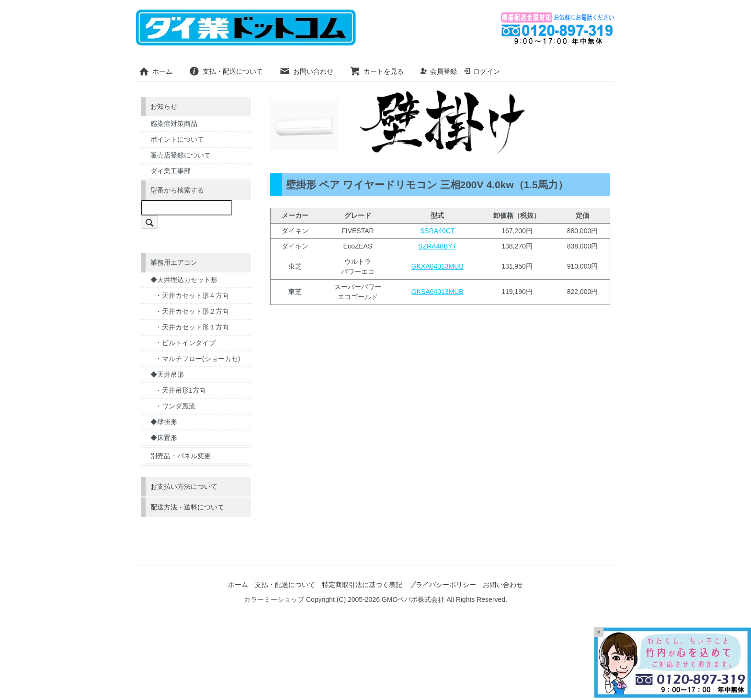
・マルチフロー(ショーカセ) (198, 359)
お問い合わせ (306, 71)
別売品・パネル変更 (181, 456)
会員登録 (438, 71)
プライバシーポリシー (443, 585)
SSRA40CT (437, 231)
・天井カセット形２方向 (192, 311)
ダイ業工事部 (171, 171)
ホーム (155, 71)
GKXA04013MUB (438, 266)
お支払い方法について (184, 486)
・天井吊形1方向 (181, 390)
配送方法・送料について (187, 507)
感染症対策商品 (174, 124)
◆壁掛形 (164, 422)
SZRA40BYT (437, 246)
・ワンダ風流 (175, 406)
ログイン (482, 71)
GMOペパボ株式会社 (413, 599)
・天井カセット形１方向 (192, 327)
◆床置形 (164, 438)
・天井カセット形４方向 (192, 295)
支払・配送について (226, 71)
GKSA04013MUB (438, 292)
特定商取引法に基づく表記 (362, 585)
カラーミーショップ (274, 599)
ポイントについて (177, 139)
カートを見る (377, 71)
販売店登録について (181, 155)
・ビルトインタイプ (185, 343)
